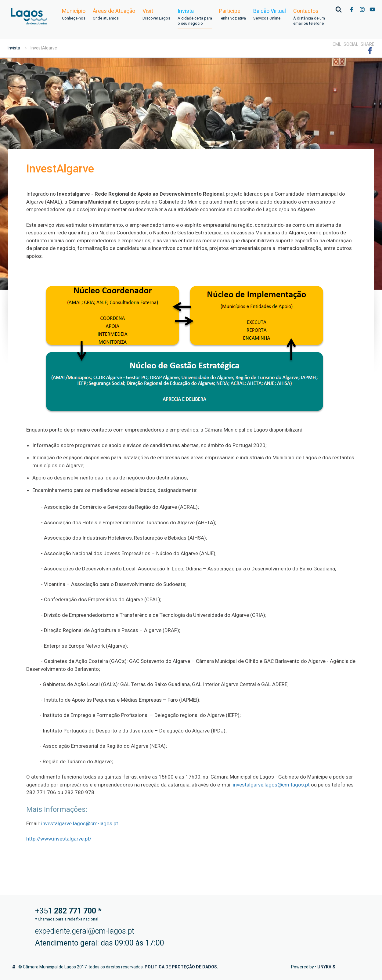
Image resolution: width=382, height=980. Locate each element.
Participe (232, 14)
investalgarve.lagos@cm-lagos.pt (271, 785)
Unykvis (326, 967)
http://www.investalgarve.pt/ (59, 839)
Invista (195, 17)
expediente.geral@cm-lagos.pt (85, 931)
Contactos (309, 17)
